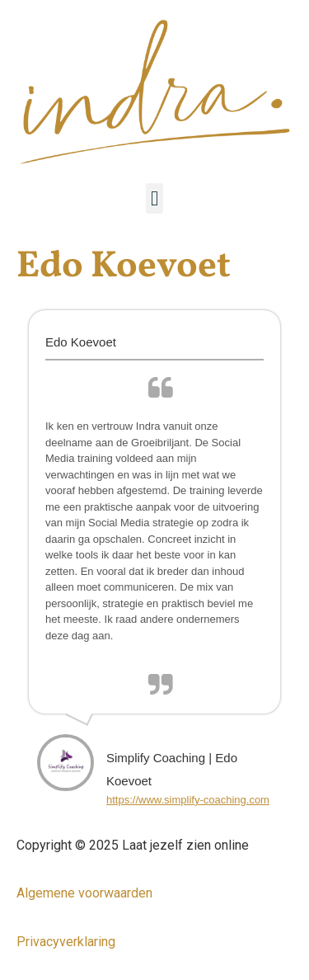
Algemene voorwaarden (84, 893)
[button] (155, 199)
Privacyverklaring (66, 942)
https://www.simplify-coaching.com (188, 800)
